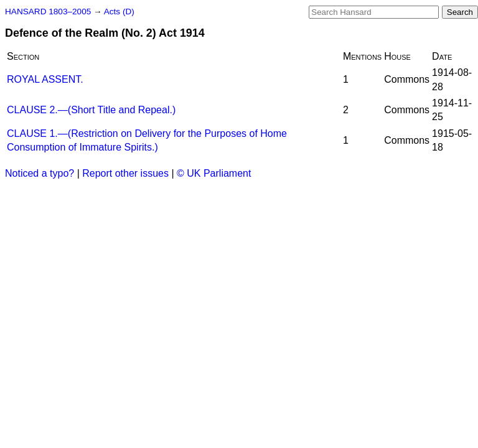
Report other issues (125, 173)
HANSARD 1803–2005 (48, 12)
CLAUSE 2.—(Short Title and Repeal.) (91, 110)
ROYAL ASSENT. (45, 79)
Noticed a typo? (40, 173)
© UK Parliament (214, 173)
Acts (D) (119, 12)
